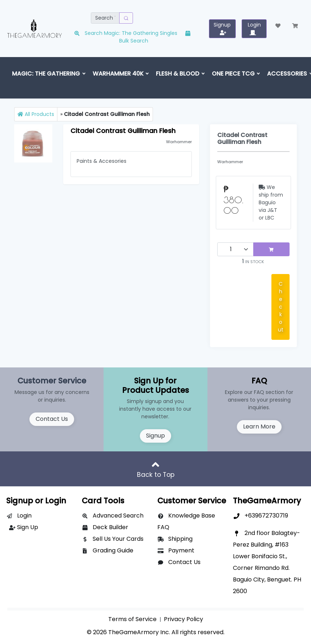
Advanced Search (118, 516)
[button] (278, 26)
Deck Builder (110, 527)
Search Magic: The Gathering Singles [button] (126, 33)
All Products (36, 114)
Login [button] (254, 28)
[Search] (105, 18)
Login (24, 516)
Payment (181, 550)
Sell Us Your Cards (118, 539)
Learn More (259, 426)
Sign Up (28, 527)
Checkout (281, 307)
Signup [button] (222, 28)
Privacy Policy (183, 619)
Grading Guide (113, 550)
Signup (155, 436)
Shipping (180, 539)
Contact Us (52, 419)
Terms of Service (132, 619)
